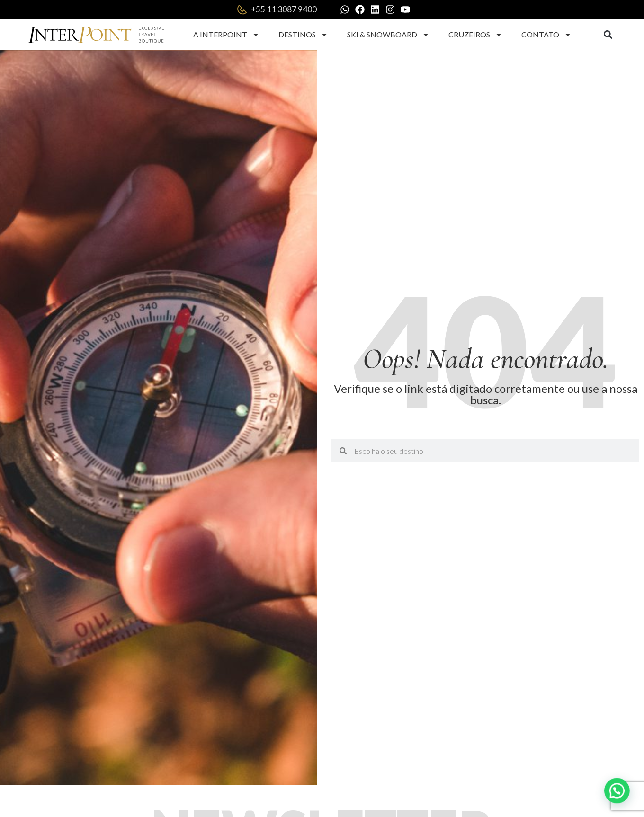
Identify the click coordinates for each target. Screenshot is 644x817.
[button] (608, 35)
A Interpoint (226, 35)
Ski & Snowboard (388, 35)
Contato (546, 35)
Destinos (303, 35)
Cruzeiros (475, 35)
